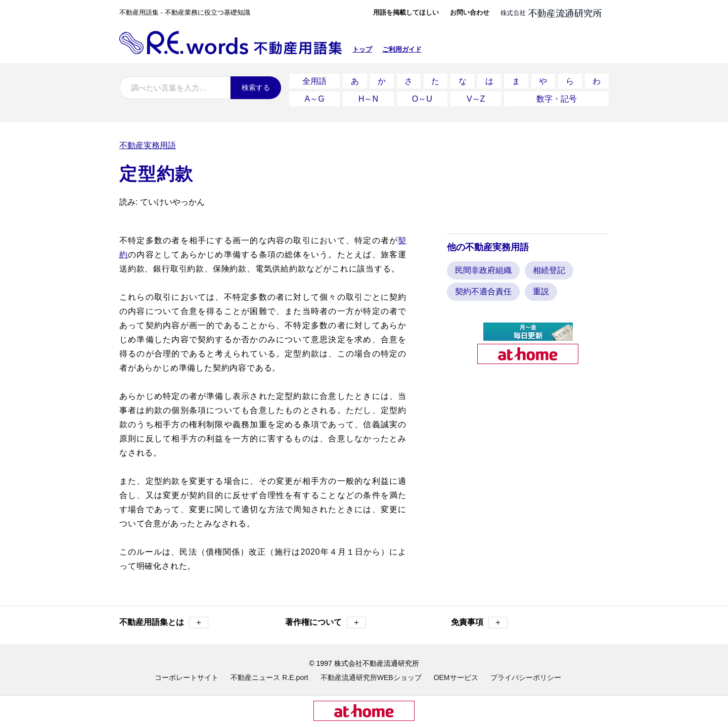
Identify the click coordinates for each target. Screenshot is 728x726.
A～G (315, 96)
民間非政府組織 (483, 266)
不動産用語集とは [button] (164, 619)
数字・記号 (557, 96)
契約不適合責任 (483, 287)
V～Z (476, 96)
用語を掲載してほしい (406, 12)
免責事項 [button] (479, 619)
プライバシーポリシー (526, 673)
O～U (422, 96)
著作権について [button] (326, 619)
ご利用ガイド (402, 49)
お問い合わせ (470, 12)
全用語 (314, 80)
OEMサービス (456, 673)
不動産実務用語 (148, 141)
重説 (541, 287)
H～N (368, 96)
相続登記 (549, 266)
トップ (362, 49)
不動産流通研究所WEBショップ (371, 673)
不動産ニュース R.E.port (269, 673)
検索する (256, 87)
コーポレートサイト (187, 673)
